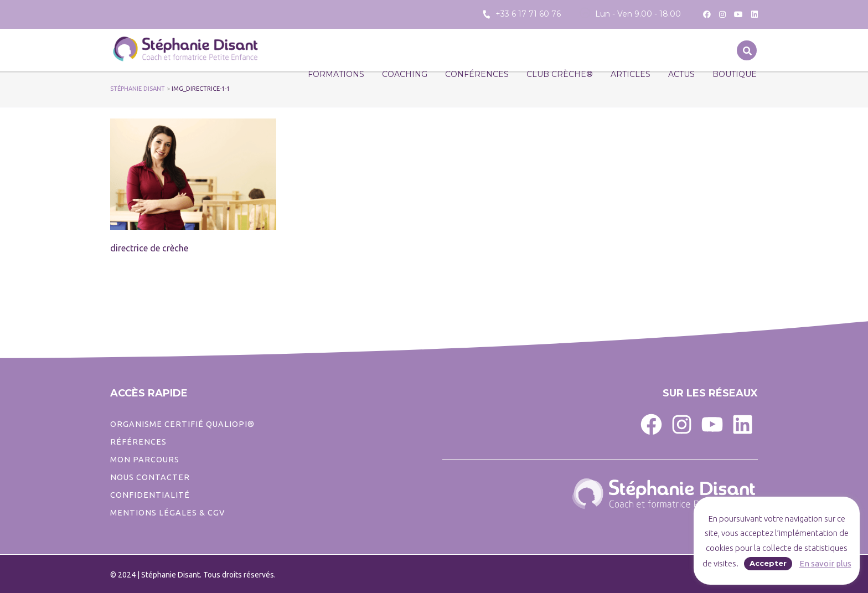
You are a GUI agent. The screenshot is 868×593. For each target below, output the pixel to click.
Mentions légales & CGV (167, 513)
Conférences (477, 74)
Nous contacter (150, 477)
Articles (631, 74)
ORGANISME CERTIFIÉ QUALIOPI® (182, 424)
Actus (681, 74)
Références (138, 442)
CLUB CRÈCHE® (560, 74)
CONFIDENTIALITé (150, 495)
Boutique (735, 74)
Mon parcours (145, 460)
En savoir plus (825, 563)
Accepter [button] (768, 563)
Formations (336, 74)
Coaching (405, 74)
